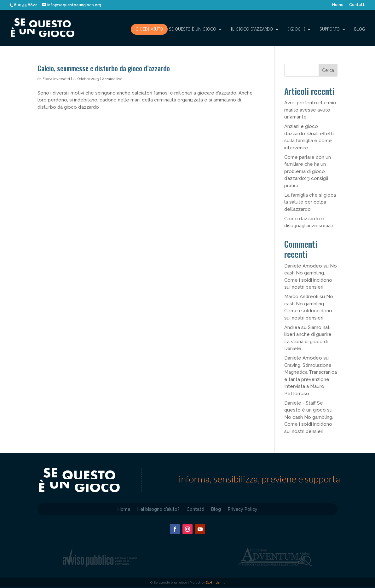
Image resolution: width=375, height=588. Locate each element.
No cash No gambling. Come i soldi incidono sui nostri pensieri (309, 424)
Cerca (328, 70)
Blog (360, 29)
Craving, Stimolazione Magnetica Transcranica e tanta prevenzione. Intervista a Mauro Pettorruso (311, 379)
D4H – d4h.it (215, 582)
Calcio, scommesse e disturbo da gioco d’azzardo (104, 68)
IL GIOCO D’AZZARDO (252, 29)
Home (338, 5)
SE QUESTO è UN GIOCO (193, 29)
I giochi (296, 29)
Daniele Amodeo (303, 266)
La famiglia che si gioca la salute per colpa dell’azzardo (310, 202)
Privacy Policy (243, 509)
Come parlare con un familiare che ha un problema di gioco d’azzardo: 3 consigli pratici (308, 171)
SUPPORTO (330, 29)
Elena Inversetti (56, 79)
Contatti (357, 5)
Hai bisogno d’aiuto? (159, 509)
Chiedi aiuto (149, 29)
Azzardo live (112, 79)
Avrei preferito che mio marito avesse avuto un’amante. (310, 110)
